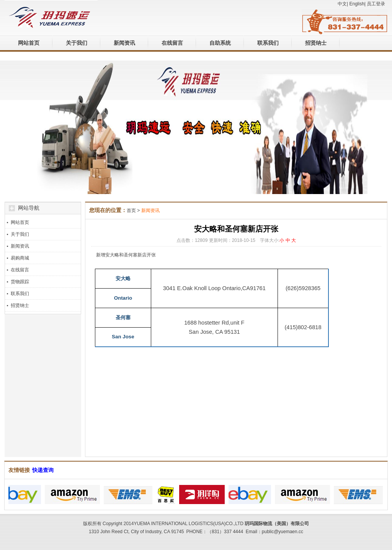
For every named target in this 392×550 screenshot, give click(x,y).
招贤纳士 (316, 43)
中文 (342, 4)
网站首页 (29, 43)
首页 (131, 211)
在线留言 (172, 43)
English (357, 4)
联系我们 (268, 43)
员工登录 (376, 4)
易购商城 (20, 258)
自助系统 (220, 43)
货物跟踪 (20, 282)
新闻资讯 (124, 43)
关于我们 (77, 43)
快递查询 (43, 470)
